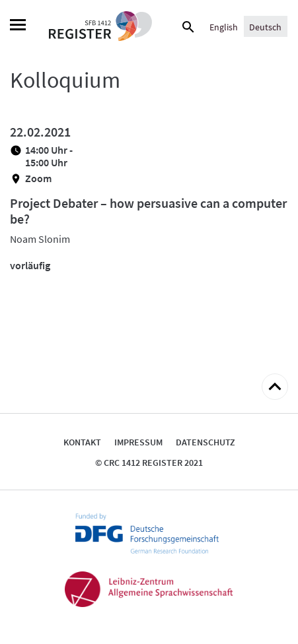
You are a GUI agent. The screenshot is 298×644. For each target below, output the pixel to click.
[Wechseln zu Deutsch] (265, 26)
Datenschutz (205, 442)
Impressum (138, 442)
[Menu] (18, 26)
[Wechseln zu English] (224, 26)
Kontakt (82, 442)
